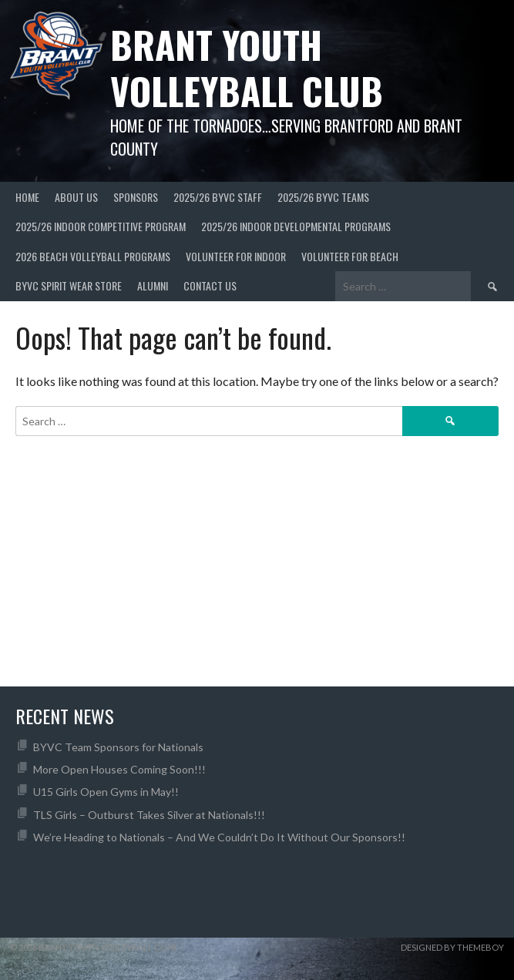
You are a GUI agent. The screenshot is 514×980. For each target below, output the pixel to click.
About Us (76, 197)
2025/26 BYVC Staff (218, 197)
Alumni (153, 285)
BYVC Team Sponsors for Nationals (118, 747)
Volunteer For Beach (350, 256)
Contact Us (210, 285)
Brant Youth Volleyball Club (247, 67)
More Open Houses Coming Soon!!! (119, 769)
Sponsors (136, 197)
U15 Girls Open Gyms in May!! (106, 792)
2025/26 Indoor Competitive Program (101, 226)
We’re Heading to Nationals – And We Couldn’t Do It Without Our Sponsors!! (219, 837)
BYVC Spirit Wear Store (69, 285)
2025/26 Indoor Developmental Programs (296, 226)
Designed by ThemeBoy (452, 947)
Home (27, 197)
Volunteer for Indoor (236, 256)
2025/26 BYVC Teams (323, 197)
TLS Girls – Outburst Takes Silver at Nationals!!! (149, 815)
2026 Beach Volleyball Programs (93, 256)
